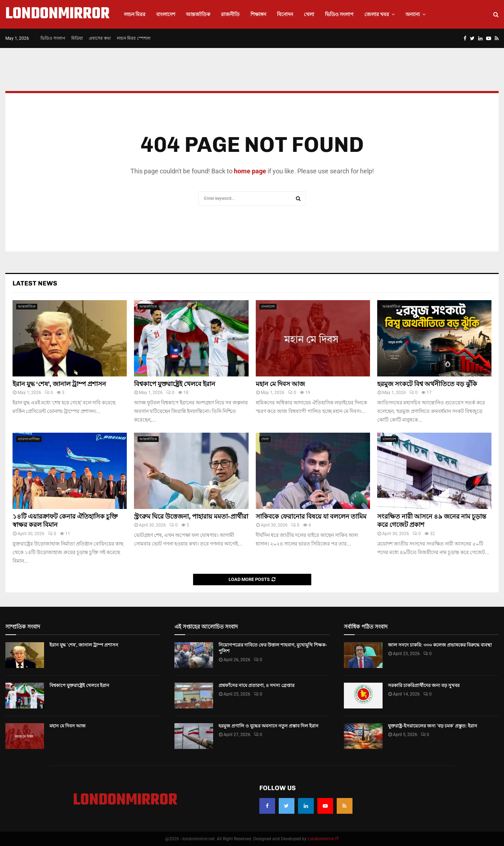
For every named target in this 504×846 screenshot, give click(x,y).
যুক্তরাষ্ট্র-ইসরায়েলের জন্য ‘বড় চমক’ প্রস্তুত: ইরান (433, 726)
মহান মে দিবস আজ (280, 384)
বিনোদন (285, 14)
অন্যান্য (413, 14)
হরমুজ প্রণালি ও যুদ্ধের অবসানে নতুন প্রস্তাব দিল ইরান (268, 726)
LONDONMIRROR (57, 14)
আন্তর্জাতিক (198, 14)
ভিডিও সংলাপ (339, 14)
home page (250, 171)
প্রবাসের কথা (100, 38)
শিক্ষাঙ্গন (258, 14)
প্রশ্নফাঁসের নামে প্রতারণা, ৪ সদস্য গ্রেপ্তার (256, 685)
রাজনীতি (230, 14)
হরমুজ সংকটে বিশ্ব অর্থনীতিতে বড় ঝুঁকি (427, 384)
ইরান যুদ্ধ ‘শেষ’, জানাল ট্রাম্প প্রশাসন (59, 384)
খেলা (309, 14)
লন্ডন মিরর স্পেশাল (134, 38)
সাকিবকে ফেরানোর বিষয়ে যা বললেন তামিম (311, 516)
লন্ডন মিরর (135, 14)
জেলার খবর (377, 14)
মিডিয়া (77, 38)
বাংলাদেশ (166, 14)
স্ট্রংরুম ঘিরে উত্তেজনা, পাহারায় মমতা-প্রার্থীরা (191, 516)
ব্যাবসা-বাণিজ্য (29, 439)
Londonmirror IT (323, 839)
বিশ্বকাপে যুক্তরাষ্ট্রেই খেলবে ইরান (175, 384)
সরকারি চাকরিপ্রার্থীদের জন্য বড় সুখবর (424, 685)
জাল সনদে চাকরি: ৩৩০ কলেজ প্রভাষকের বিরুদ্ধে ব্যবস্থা (440, 645)
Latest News (35, 283)
